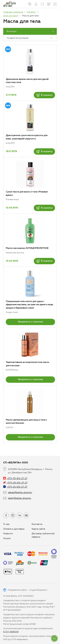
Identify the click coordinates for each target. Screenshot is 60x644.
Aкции (7, 538)
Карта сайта (38, 529)
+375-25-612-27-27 (15, 487)
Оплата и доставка (14, 529)
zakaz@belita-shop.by (20, 492)
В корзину (44, 95)
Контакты (37, 524)
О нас (6, 524)
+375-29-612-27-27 (15, 483)
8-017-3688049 (11, 632)
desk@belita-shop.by (20, 498)
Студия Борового (38, 590)
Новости (8, 534)
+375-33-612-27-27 (15, 478)
